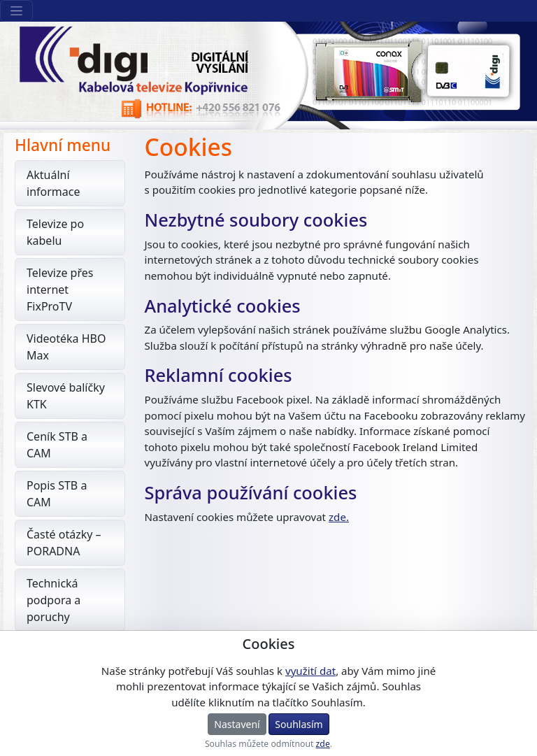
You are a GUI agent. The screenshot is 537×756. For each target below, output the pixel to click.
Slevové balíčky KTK (66, 396)
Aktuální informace (53, 183)
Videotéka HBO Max (66, 347)
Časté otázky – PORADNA (64, 543)
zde (323, 744)
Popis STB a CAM (57, 494)
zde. (339, 517)
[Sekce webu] (16, 11)
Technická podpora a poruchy (53, 600)
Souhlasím (299, 724)
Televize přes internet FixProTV (60, 290)
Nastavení (237, 724)
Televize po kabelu (55, 232)
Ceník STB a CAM (57, 445)
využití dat (310, 671)
